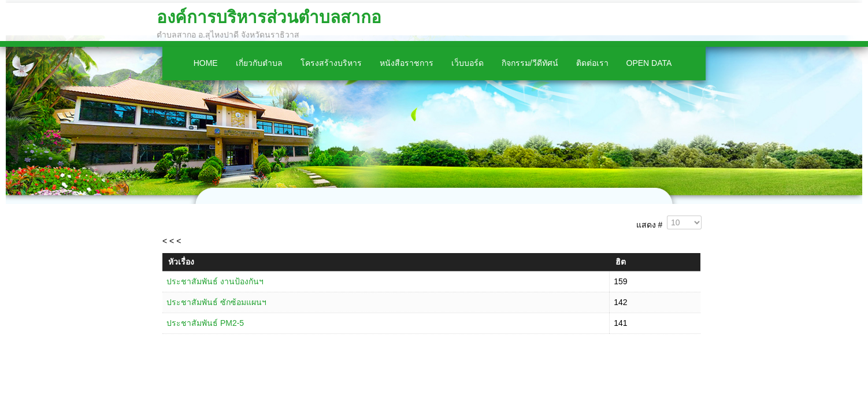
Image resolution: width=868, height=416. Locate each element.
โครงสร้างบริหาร (331, 63)
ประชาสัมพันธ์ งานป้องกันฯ (215, 281)
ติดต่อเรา (592, 63)
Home (206, 63)
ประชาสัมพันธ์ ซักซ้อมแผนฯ (216, 302)
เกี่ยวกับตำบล (259, 63)
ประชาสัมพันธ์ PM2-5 (205, 323)
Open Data (649, 63)
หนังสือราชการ (407, 63)
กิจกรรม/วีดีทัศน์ (530, 63)
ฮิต (621, 262)
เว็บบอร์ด (468, 63)
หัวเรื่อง (181, 262)
